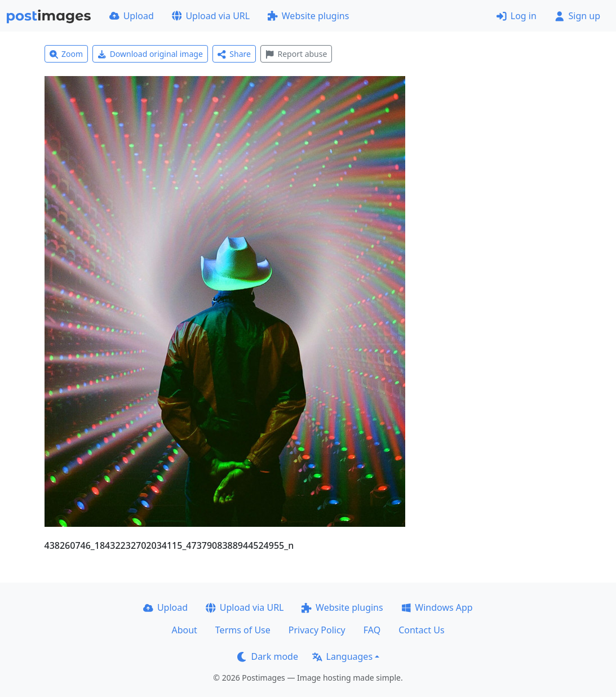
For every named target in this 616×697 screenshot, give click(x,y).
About (184, 630)
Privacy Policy (317, 630)
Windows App (437, 607)
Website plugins (308, 16)
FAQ (372, 630)
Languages (342, 656)
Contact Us (421, 630)
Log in (517, 16)
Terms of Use (243, 630)
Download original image (150, 54)
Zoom (67, 54)
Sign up (577, 16)
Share (234, 54)
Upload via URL (211, 16)
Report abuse (296, 54)
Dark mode (268, 656)
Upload (132, 16)
